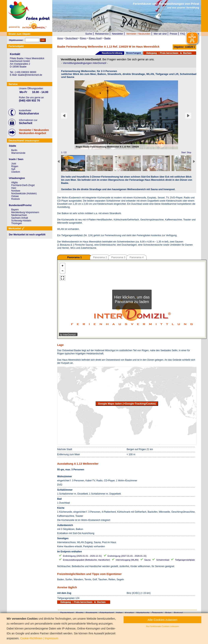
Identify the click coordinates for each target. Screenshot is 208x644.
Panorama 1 (75, 257)
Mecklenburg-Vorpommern (25, 212)
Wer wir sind (160, 34)
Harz (14, 188)
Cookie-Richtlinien (31, 638)
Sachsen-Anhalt (20, 218)
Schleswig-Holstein (21, 221)
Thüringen (17, 223)
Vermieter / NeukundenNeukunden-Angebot (34, 132)
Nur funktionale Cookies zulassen (162, 626)
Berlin (14, 150)
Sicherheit (26, 123)
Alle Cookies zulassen (163, 620)
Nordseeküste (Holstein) (24, 193)
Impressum (51, 638)
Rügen (15, 166)
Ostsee (15, 196)
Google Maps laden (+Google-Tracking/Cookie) (127, 404)
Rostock (15, 199)
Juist (14, 164)
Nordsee (16, 191)
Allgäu (14, 182)
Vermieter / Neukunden (138, 34)
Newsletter (117, 34)
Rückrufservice (29, 113)
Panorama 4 (137, 257)
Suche (89, 34)
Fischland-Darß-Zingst (23, 185)
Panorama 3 (118, 257)
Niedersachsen (19, 215)
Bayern (15, 210)
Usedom (16, 172)
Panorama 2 (100, 257)
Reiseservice (102, 34)
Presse (173, 34)
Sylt (13, 169)
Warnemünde (18, 153)
